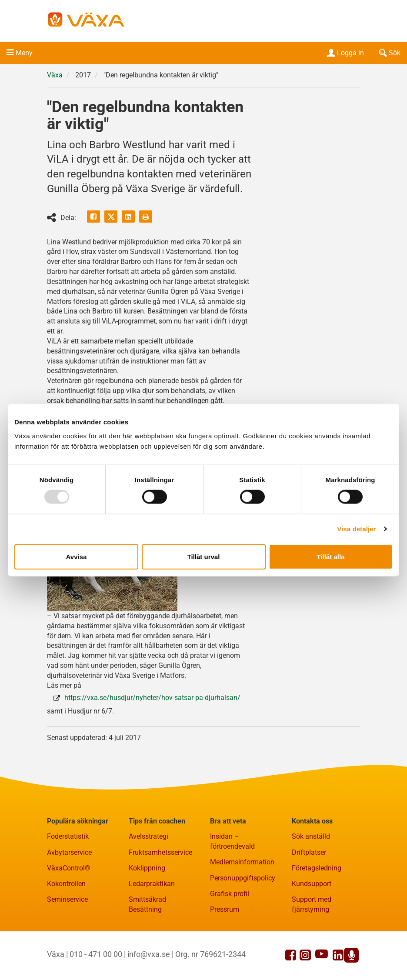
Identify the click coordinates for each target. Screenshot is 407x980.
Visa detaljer (356, 529)
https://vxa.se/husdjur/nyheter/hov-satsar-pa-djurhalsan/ (152, 698)
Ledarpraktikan (152, 884)
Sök (389, 53)
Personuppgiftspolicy (243, 878)
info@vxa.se (149, 954)
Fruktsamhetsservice (160, 852)
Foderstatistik (68, 837)
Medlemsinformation (242, 862)
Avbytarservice (69, 852)
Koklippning (147, 868)
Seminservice (67, 899)
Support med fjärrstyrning (312, 904)
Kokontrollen (66, 884)
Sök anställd (311, 837)
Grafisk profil (230, 894)
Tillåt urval (204, 556)
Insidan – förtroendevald (232, 842)
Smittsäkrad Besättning (147, 904)
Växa (55, 75)
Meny (24, 53)
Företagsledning (317, 868)
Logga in (345, 53)
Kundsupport (312, 884)
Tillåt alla (331, 556)
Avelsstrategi (148, 837)
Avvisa (77, 556)
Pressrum (225, 909)
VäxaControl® (69, 868)
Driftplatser (309, 852)
